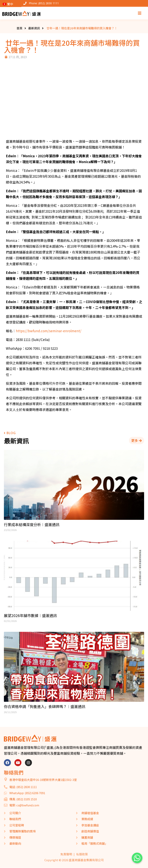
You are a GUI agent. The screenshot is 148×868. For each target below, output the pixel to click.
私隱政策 (82, 854)
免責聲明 (66, 854)
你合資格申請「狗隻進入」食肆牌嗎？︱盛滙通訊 (45, 706)
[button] (137, 441)
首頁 (19, 28)
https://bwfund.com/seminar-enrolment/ (49, 331)
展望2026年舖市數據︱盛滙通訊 (30, 615)
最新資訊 (34, 28)
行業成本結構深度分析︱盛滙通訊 (32, 524)
